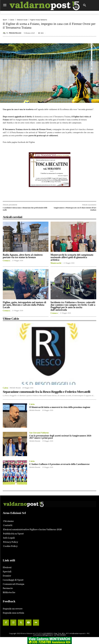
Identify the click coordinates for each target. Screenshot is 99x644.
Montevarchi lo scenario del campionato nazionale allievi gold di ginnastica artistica (72, 257)
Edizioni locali (22, 20)
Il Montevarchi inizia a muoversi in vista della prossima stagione (60, 407)
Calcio (12, 20)
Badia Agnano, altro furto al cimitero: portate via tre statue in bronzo (23, 256)
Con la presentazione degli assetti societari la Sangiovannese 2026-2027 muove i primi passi (61, 437)
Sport (5, 20)
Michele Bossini (15, 33)
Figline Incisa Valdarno (39, 20)
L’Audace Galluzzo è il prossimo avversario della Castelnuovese (59, 464)
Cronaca (6, 261)
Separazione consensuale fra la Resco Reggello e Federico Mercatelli (47, 392)
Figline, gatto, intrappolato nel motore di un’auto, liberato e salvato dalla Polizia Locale (24, 305)
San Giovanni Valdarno (39, 433)
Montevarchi (56, 263)
